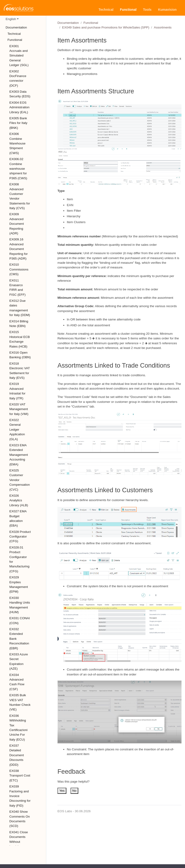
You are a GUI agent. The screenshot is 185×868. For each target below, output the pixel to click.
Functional (91, 23)
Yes (62, 791)
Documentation (68, 23)
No (74, 791)
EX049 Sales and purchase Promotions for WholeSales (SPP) (106, 27)
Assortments (163, 27)
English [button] (11, 19)
